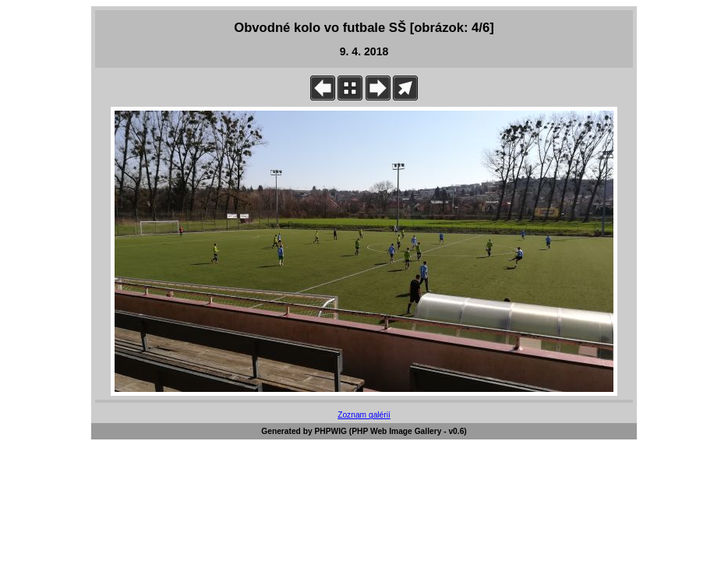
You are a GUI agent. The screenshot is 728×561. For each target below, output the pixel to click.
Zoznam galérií (364, 415)
